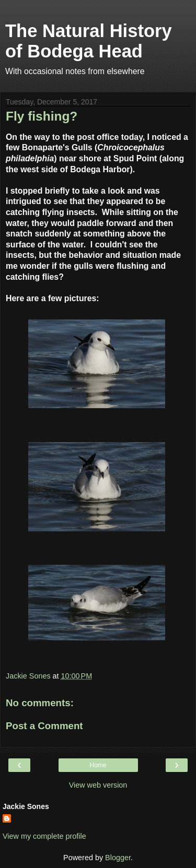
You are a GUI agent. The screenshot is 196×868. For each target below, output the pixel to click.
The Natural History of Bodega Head (89, 41)
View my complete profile (44, 836)
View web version (98, 785)
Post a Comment (44, 726)
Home (98, 765)
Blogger (118, 858)
